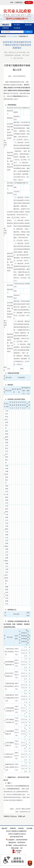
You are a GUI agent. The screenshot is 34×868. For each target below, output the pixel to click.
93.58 (30, 744)
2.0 (23, 663)
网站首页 (6, 25)
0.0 (22, 652)
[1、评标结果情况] (17, 105)
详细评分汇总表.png (10, 816)
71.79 (25, 767)
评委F (21, 405)
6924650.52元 (17, 118)
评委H (25, 405)
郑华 (16, 291)
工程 (9, 369)
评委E (19, 405)
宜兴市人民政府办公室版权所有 (16, 831)
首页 (9, 36)
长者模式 (29, 2)
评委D (17, 405)
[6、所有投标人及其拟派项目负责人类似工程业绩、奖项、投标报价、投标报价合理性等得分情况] (17, 624)
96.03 (30, 675)
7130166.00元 (16, 721)
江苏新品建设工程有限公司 (7, 513)
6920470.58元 (17, 297)
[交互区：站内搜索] (17, 32)
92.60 (30, 767)
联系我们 (21, 828)
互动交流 (17, 28)
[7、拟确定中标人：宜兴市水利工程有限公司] (17, 779)
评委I (27, 405)
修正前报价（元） (24, 391)
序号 (4, 378)
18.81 (26, 767)
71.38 (25, 686)
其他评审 (23, 637)
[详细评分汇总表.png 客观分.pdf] (17, 816)
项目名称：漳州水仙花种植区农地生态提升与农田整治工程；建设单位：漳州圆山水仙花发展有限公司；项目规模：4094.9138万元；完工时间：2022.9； (22, 310)
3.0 (23, 652)
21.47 (26, 675)
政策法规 (28, 25)
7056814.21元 (16, 767)
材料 (22, 369)
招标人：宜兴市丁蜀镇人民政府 (20, 809)
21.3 (26, 733)
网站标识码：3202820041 (17, 843)
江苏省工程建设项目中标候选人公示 (17, 68)
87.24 (30, 709)
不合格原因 (21, 378)
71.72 (25, 756)
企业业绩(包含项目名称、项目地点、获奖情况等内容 (10, 131)
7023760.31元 (16, 744)
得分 (30, 637)
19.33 (26, 652)
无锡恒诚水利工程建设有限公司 (7, 494)
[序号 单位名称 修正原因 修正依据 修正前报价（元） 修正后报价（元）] (17, 392)
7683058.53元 (16, 709)
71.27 (25, 721)
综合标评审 (28, 637)
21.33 (26, 698)
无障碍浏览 (19, 2)
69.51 (25, 698)
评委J (29, 405)
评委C (14, 405)
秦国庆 (17, 112)
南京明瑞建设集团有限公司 (7, 438)
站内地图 (29, 828)
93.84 (30, 698)
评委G (23, 405)
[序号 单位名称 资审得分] (17, 616)
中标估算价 (20, 637)
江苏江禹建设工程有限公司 (7, 530)
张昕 (16, 187)
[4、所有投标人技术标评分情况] (17, 399)
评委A (10, 405)
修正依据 (19, 391)
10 (4, 577)
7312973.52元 (17, 193)
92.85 (30, 663)
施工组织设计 (26, 637)
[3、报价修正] (17, 385)
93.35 (30, 686)
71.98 (25, 744)
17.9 (26, 709)
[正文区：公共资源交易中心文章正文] (17, 431)
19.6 (26, 744)
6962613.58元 (16, 756)
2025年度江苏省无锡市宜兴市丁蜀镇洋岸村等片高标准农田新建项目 (17, 45)
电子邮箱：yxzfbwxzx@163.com (16, 845)
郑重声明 (13, 828)
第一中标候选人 (5, 144)
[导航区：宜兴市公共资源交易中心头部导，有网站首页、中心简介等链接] (17, 29)
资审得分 (28, 614)
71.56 (25, 675)
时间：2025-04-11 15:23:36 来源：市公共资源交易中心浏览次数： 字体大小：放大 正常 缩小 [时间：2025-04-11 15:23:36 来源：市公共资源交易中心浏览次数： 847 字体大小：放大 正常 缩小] (17, 55)
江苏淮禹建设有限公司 (21, 183)
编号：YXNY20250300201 (17, 76)
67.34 (25, 709)
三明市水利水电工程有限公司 (22, 285)
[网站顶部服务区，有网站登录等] (17, 3)
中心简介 (17, 25)
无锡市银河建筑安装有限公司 (7, 474)
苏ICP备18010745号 (17, 837)
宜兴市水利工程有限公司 (22, 108)
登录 (12, 2)
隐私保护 (5, 828)
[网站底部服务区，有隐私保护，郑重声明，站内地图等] (17, 847)
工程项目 (15, 36)
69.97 (25, 733)
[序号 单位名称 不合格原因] (17, 379)
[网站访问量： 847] (17, 848)
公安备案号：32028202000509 (17, 840)
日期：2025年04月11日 (23, 812)
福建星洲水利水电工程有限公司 (7, 595)
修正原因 (14, 391)
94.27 (30, 733)
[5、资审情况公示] (17, 610)
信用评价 (22, 637)
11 (4, 595)
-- (20, 652)
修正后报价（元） (28, 391)
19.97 (26, 686)
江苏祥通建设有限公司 (7, 561)
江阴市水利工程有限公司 (7, 577)
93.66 (30, 721)
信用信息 (6, 28)
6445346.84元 (16, 698)
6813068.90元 (16, 663)
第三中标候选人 (5, 324)
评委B (12, 405)
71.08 (25, 663)
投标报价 (10, 118)
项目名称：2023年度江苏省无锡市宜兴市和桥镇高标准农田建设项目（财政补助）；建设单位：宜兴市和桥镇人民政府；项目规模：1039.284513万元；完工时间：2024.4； (22, 131)
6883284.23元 (16, 686)
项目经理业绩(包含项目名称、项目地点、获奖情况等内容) (10, 161)
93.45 (30, 756)
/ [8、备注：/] (8, 783)
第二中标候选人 (5, 232)
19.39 (26, 721)
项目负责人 (10, 112)
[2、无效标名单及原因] (17, 373)
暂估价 (5, 369)
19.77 (26, 663)
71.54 (25, 652)
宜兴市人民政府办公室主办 (17, 834)
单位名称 (10, 108)
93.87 (30, 652)
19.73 (26, 756)
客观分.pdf (22, 816)
